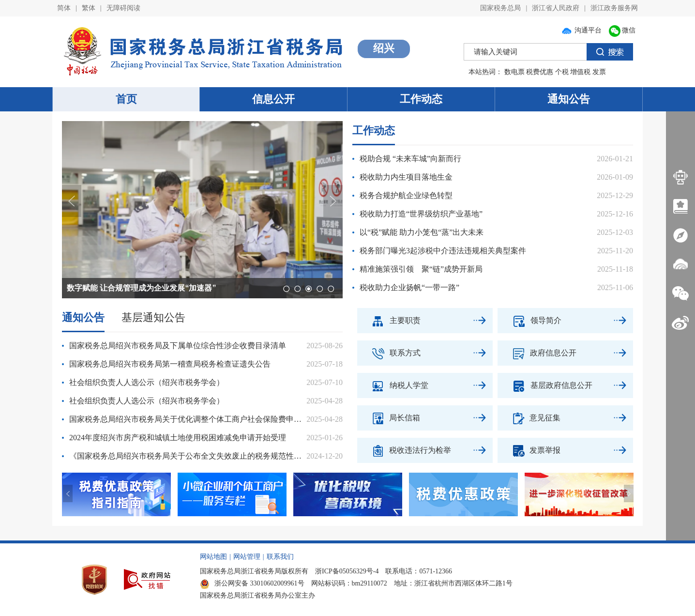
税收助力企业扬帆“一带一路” (409, 287)
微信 (622, 30)
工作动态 (421, 99)
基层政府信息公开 (545, 385)
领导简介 (529, 320)
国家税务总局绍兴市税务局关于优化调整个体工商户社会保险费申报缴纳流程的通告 (188, 419)
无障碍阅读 (123, 8)
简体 (64, 8)
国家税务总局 (500, 8)
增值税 (580, 72)
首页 (126, 99)
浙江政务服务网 (614, 8)
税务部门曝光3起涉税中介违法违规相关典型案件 (443, 251)
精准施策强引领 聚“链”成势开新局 (421, 269)
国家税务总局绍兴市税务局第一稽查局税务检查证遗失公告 (170, 364)
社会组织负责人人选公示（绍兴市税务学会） (147, 382)
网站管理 (247, 557)
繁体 (89, 8)
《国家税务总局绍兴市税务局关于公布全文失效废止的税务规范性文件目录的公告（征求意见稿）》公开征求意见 (188, 456)
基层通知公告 (153, 317)
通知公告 (569, 99)
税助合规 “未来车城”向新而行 (410, 159)
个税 (562, 72)
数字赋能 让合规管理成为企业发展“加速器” (141, 288)
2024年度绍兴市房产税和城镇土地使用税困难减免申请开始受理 (178, 438)
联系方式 (389, 353)
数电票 (514, 72)
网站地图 (213, 557)
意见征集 (529, 418)
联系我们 (280, 557)
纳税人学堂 (393, 385)
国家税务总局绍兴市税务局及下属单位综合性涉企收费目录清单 (178, 346)
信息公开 (273, 99)
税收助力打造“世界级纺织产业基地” (421, 214)
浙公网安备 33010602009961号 (252, 583)
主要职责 (389, 320)
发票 (599, 72)
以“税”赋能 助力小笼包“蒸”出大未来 (422, 232)
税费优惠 (540, 72)
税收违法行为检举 (404, 450)
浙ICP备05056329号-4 (347, 571)
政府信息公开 (537, 353)
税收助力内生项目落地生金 (406, 177)
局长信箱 (389, 418)
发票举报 (529, 450)
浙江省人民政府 (556, 8)
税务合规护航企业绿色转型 (406, 195)
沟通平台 (581, 30)
